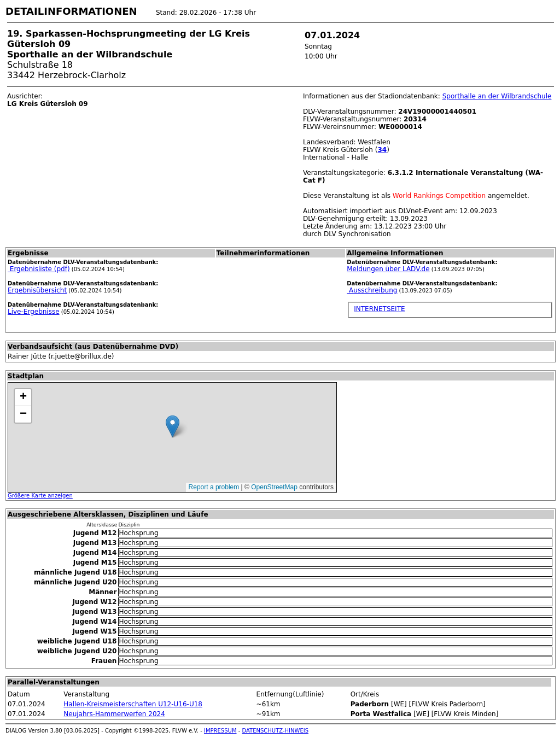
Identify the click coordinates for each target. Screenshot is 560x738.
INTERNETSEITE (379, 309)
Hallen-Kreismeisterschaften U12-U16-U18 (133, 704)
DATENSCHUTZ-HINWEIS (276, 731)
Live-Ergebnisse (34, 312)
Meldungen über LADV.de (388, 269)
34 (382, 150)
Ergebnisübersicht (37, 290)
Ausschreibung (372, 290)
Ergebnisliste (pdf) (39, 269)
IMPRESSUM (220, 731)
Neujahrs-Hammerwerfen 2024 (114, 714)
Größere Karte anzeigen (40, 496)
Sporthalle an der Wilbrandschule (497, 96)
